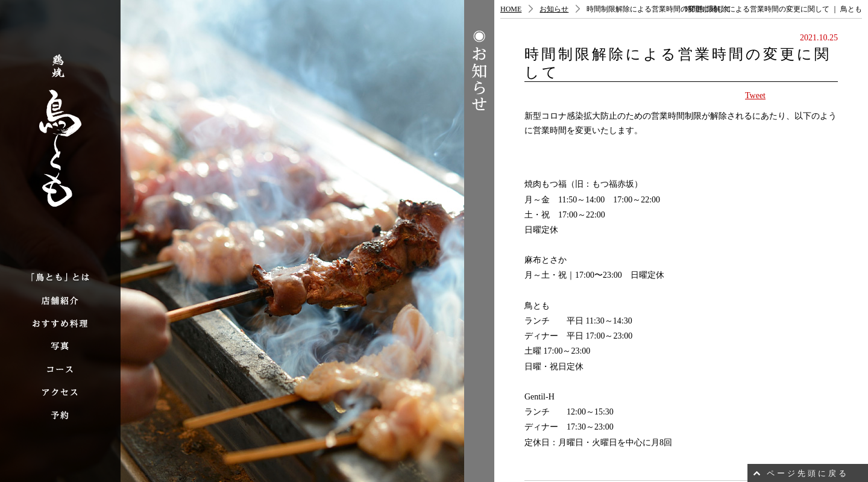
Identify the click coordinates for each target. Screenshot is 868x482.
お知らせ (554, 9)
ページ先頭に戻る (808, 473)
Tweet (755, 95)
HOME (511, 9)
